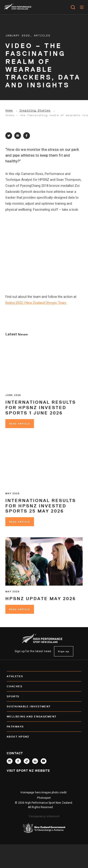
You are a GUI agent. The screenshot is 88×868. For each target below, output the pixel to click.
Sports (44, 696)
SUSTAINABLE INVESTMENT (44, 706)
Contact (15, 753)
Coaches (44, 686)
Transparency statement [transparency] (44, 816)
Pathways (44, 727)
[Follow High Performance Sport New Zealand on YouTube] (44, 761)
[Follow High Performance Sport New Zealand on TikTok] (27, 761)
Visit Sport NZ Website (28, 771)
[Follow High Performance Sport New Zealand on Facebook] (18, 761)
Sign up (64, 651)
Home (9, 110)
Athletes (44, 676)
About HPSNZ (44, 737)
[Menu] (82, 7)
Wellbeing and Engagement (44, 717)
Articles (42, 35)
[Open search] (73, 7)
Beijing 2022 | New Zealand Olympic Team (36, 303)
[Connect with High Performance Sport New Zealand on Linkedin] (35, 761)
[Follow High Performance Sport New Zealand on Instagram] (10, 761)
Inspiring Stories (35, 110)
